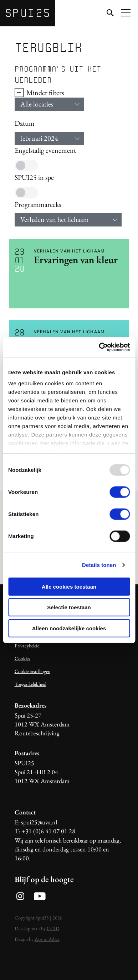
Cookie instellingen (32, 671)
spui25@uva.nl (39, 822)
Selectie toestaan (69, 607)
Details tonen (99, 565)
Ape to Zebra (47, 939)
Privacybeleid (27, 646)
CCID (53, 928)
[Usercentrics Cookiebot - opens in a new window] (99, 347)
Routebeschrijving (37, 733)
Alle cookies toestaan (69, 586)
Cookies (22, 658)
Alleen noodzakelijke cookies (69, 628)
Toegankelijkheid (30, 684)
